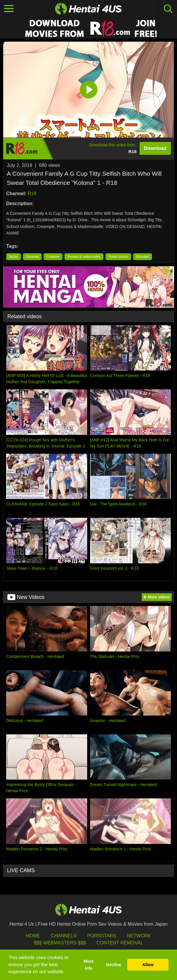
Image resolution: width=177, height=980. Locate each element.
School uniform (118, 257)
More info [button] (89, 965)
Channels (64, 936)
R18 (32, 194)
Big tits (14, 257)
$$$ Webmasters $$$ (60, 943)
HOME (33, 936)
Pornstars (102, 936)
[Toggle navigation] (9, 9)
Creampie (53, 257)
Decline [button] (114, 965)
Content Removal (120, 943)
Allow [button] (148, 965)
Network (139, 936)
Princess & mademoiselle (84, 257)
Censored (32, 257)
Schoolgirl (143, 257)
